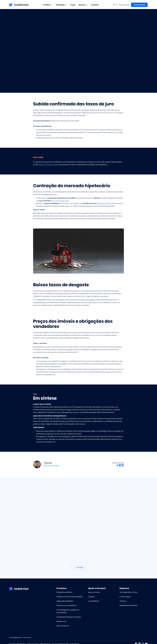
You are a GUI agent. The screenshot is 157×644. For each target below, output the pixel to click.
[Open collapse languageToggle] (115, 5)
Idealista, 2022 (103, 203)
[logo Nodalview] (19, 5)
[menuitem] (48, 5)
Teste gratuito (139, 5)
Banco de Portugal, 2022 (48, 164)
